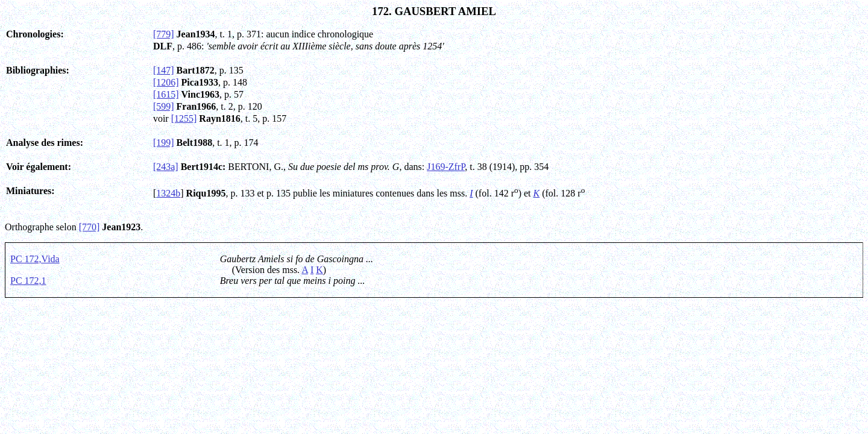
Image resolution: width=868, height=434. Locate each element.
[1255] (184, 118)
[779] (164, 34)
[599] (164, 106)
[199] (164, 143)
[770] (90, 227)
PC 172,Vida (35, 259)
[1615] (166, 94)
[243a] (166, 167)
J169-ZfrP (446, 167)
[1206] (166, 82)
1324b (168, 193)
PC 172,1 (28, 281)
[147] (164, 70)
